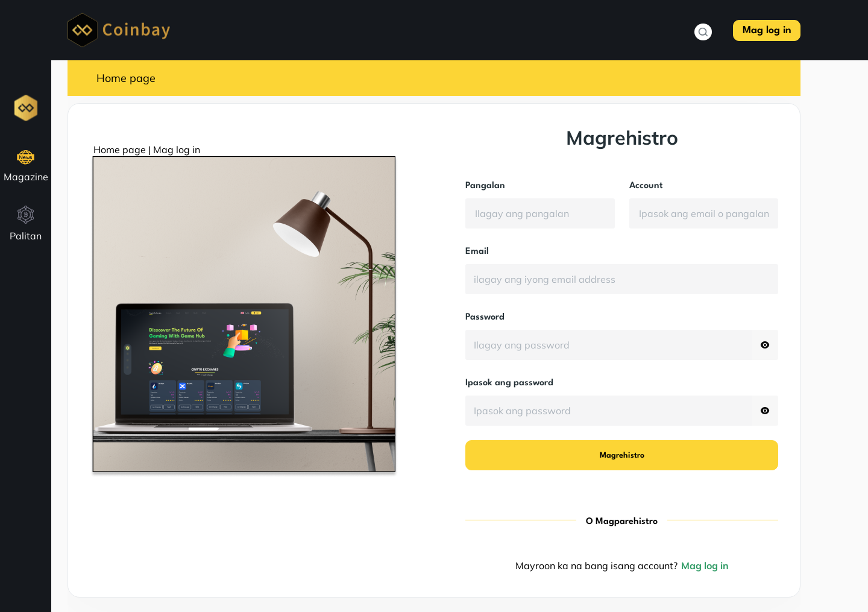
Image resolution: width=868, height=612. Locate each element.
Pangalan (485, 186)
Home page (126, 78)
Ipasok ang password (509, 383)
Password (485, 317)
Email (477, 252)
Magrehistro (622, 456)
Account (646, 186)
